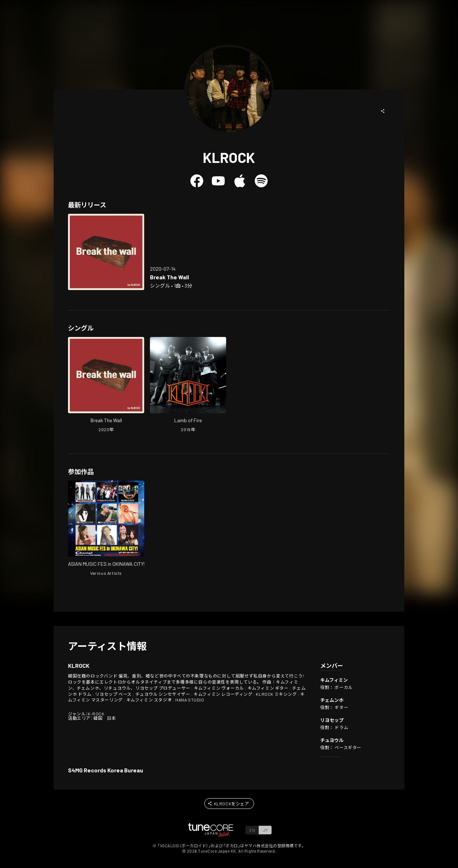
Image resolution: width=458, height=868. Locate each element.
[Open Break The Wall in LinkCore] (106, 252)
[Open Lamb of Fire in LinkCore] (188, 385)
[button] (383, 111)
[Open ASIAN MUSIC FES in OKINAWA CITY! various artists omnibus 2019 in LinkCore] (106, 529)
